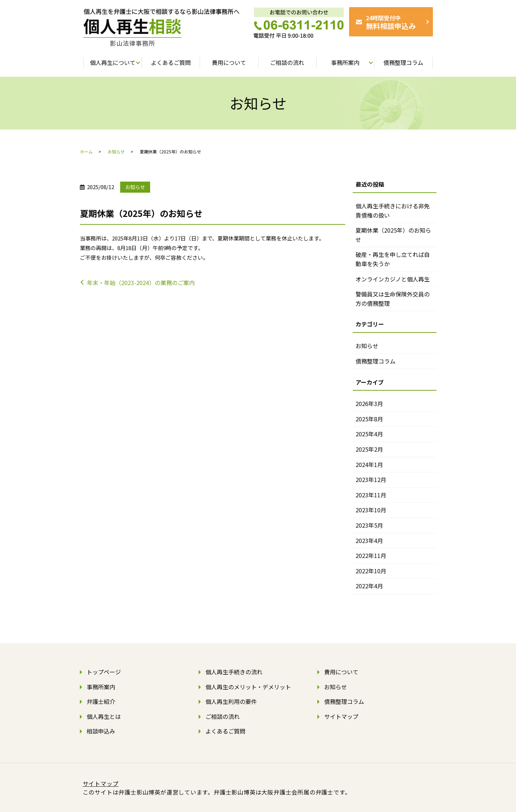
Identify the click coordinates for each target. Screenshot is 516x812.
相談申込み (101, 731)
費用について (341, 672)
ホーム (86, 151)
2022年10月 (371, 571)
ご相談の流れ (223, 716)
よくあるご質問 (225, 731)
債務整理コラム (375, 361)
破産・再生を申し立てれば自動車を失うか (393, 259)
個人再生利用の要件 (231, 701)
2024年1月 (369, 465)
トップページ (104, 672)
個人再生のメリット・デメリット (248, 687)
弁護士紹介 (101, 701)
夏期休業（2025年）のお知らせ (393, 235)
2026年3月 (369, 404)
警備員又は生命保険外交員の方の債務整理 (393, 299)
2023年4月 (369, 541)
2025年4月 (369, 434)
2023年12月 (371, 479)
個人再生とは (104, 716)
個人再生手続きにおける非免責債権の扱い (393, 210)
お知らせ (116, 151)
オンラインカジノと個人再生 (393, 279)
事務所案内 (101, 687)
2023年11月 (371, 495)
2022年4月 (369, 586)
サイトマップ (341, 716)
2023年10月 (371, 510)
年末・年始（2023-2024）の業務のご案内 (141, 283)
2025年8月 (369, 419)
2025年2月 (369, 449)
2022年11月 (371, 555)
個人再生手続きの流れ (234, 672)
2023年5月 (369, 525)
